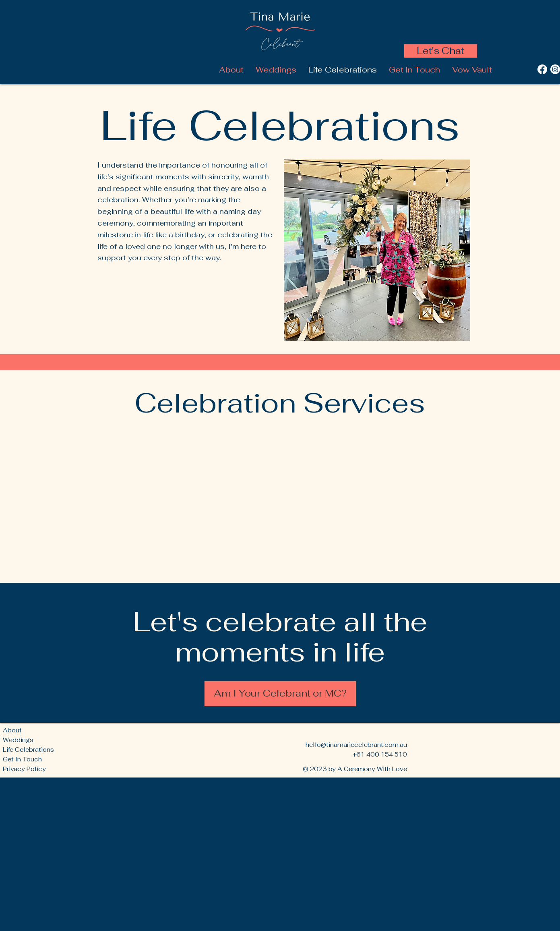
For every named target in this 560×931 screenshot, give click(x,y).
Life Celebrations (28, 750)
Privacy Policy (24, 769)
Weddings (18, 740)
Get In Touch (22, 759)
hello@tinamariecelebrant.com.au (356, 745)
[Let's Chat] (441, 51)
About (12, 730)
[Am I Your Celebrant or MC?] (280, 694)
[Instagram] (555, 69)
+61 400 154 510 (380, 754)
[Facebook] (542, 69)
